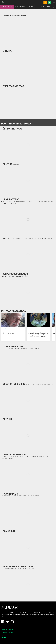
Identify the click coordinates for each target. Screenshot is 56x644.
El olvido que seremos (8, 333)
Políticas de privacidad (7, 632)
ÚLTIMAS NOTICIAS (20, 7)
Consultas (4, 638)
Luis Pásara (5, 329)
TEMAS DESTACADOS (7, 7)
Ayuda (3, 635)
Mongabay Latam (32, 329)
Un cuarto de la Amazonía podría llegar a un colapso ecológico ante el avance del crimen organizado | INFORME (38, 335)
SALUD (49, 7)
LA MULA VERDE (40, 7)
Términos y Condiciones (7, 630)
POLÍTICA (31, 7)
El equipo (4, 627)
